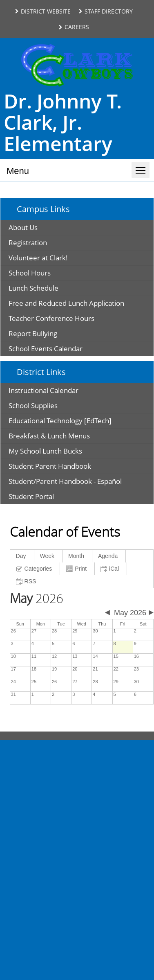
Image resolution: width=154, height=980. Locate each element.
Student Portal (31, 496)
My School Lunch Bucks (45, 451)
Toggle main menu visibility (143, 167)
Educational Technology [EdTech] (60, 421)
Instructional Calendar (44, 390)
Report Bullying (33, 333)
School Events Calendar (46, 349)
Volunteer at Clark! (38, 258)
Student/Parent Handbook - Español (65, 481)
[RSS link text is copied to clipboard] (27, 581)
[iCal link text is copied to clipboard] (111, 569)
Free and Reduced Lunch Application (66, 303)
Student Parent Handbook (50, 466)
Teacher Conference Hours (51, 318)
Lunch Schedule (33, 288)
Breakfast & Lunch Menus (49, 436)
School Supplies (33, 405)
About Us (23, 227)
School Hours (30, 273)
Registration (28, 243)
